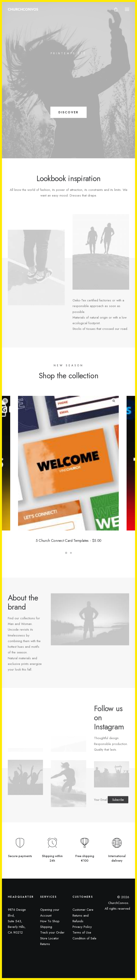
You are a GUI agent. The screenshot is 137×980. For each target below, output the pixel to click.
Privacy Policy (82, 927)
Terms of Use (82, 932)
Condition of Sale (84, 938)
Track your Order (52, 932)
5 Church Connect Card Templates (68, 540)
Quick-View (5, 401)
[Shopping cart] (114, 9)
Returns (45, 944)
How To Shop (50, 921)
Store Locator (50, 938)
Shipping (46, 927)
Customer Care (83, 910)
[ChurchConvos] (23, 9)
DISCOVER (68, 112)
